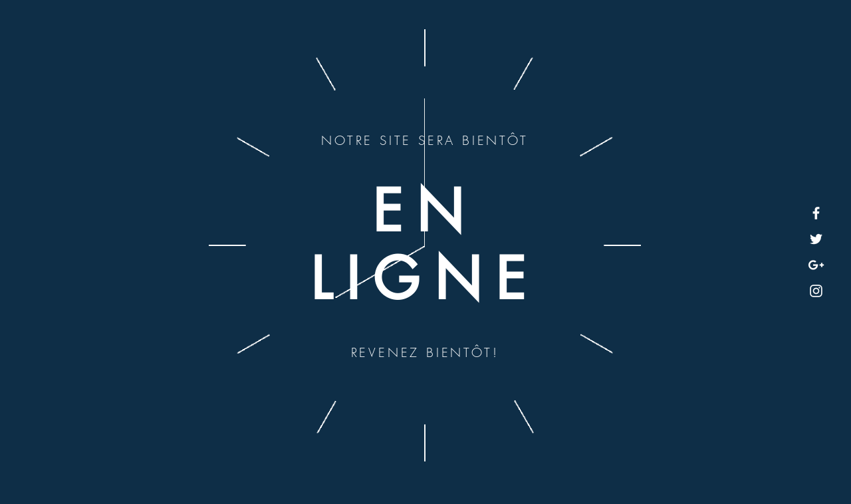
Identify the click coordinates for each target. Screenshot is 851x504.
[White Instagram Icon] (816, 291)
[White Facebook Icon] (816, 213)
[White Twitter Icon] (816, 239)
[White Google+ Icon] (816, 265)
